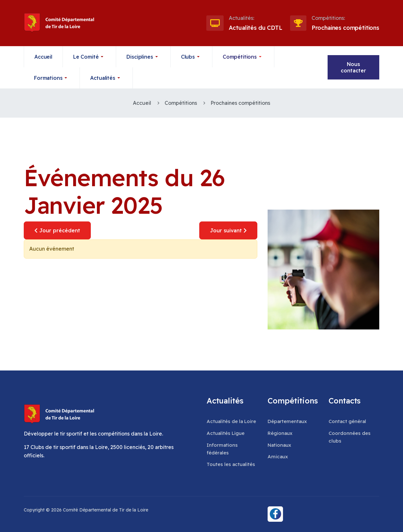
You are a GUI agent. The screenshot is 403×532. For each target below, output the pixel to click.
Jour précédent (57, 230)
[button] (90, 57)
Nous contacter (353, 67)
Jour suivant (228, 230)
